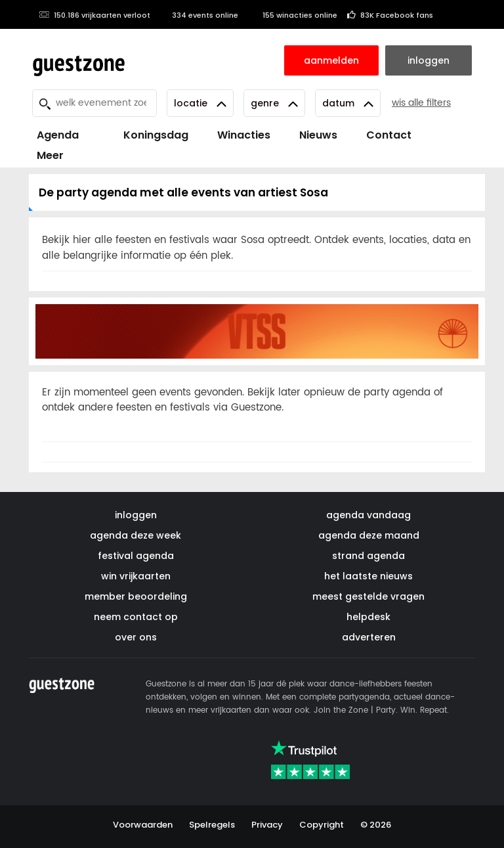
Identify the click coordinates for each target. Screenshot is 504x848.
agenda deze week (136, 535)
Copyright (322, 825)
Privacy (267, 825)
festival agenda (136, 556)
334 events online (199, 15)
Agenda (58, 135)
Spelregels (212, 825)
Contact (389, 135)
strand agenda (368, 556)
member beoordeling (136, 596)
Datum (348, 103)
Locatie (200, 103)
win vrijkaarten (136, 576)
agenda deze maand (369, 535)
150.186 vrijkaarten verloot (94, 15)
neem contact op (136, 617)
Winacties (244, 135)
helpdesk (368, 617)
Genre (274, 103)
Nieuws (318, 135)
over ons (136, 637)
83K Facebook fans (390, 15)
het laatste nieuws (368, 576)
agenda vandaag (368, 515)
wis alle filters (421, 103)
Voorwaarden (143, 825)
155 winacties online (293, 15)
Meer (50, 155)
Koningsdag (148, 135)
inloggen (136, 515)
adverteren (369, 637)
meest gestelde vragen (368, 596)
